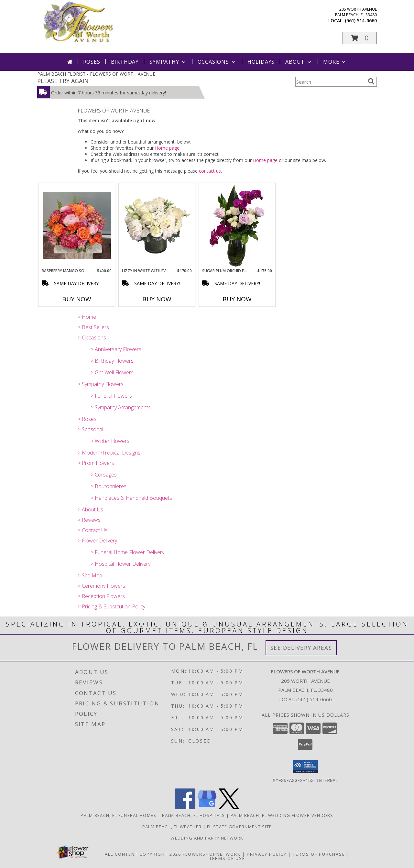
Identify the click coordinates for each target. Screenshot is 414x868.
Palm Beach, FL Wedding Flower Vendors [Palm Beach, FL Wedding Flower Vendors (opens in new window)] (282, 815)
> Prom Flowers (96, 463)
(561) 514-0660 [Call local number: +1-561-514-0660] (361, 21)
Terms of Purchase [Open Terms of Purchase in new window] (319, 854)
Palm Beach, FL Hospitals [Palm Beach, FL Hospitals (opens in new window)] (194, 815)
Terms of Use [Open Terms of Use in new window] (227, 858)
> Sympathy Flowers (101, 384)
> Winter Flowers (110, 441)
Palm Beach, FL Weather (172, 826)
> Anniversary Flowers (116, 349)
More (335, 62)
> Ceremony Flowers (101, 586)
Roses (92, 62)
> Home (87, 317)
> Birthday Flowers (112, 361)
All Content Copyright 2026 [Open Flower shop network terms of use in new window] (143, 854)
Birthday (125, 62)
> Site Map (90, 575)
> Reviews (89, 520)
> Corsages (104, 475)
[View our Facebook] (185, 807)
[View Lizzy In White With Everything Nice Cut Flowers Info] (157, 226)
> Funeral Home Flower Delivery (127, 552)
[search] (371, 81)
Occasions (217, 62)
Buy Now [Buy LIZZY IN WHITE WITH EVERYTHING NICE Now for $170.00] (157, 299)
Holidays (261, 62)
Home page (167, 148)
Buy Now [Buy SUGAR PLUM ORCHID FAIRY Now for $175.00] (237, 299)
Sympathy (168, 62)
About (299, 62)
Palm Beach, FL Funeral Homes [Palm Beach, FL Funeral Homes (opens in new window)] (118, 815)
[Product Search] (330, 82)
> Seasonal (90, 429)
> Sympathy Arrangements (121, 407)
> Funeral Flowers (111, 396)
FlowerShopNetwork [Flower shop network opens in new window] (212, 854)
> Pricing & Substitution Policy (111, 606)
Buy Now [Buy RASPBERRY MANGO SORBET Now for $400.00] (77, 299)
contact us (210, 171)
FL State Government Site (239, 826)
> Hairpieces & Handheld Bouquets (131, 498)
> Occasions (92, 338)
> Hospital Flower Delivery (120, 564)
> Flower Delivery (97, 541)
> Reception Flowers (101, 596)
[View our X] (229, 807)
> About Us (90, 509)
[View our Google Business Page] (207, 807)
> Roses (87, 419)
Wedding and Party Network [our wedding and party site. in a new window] (207, 838)
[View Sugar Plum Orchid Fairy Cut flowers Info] (237, 226)
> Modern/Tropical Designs (109, 453)
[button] (360, 38)
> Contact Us (93, 530)
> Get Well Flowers (112, 372)
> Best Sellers (93, 327)
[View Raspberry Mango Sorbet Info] (77, 226)
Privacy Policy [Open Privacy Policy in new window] (267, 854)
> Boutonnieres (109, 486)
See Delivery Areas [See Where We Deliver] (301, 648)
